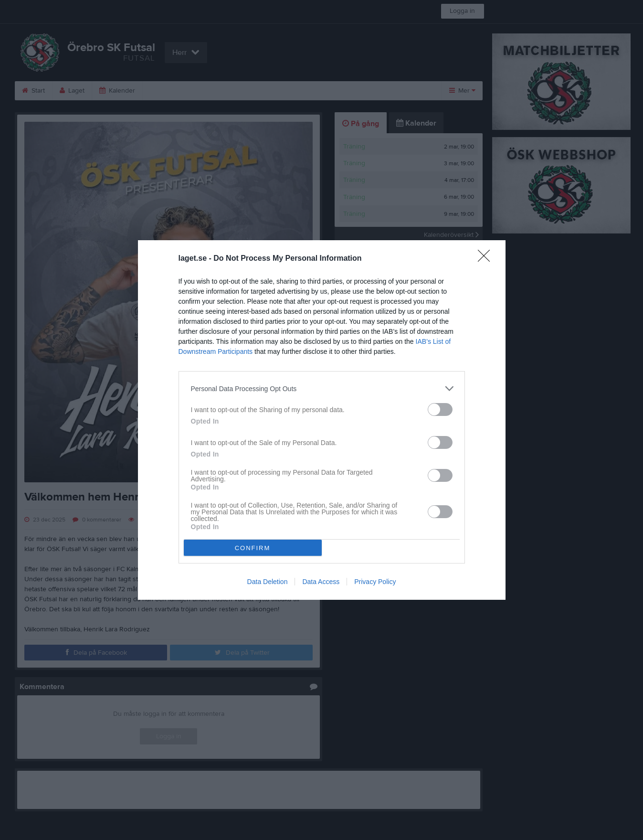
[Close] (487, 259)
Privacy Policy (375, 582)
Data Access (321, 582)
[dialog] (322, 420)
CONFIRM (253, 548)
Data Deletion (268, 582)
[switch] (440, 409)
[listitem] (322, 388)
